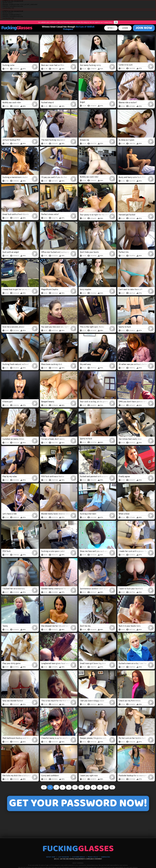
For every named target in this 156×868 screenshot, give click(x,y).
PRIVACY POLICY (93, 857)
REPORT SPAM (51, 857)
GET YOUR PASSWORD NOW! (78, 804)
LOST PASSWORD (64, 857)
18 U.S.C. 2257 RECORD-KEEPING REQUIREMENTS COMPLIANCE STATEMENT (78, 859)
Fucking (17, 28)
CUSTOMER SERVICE (78, 857)
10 (106, 787)
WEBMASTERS (106, 857)
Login (125, 28)
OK (116, 22)
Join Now (144, 28)
